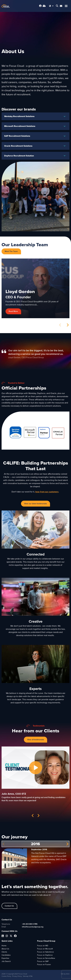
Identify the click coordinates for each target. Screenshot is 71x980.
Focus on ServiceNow (46, 958)
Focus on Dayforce (45, 955)
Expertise (5, 958)
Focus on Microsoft (45, 949)
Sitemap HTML (28, 976)
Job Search (6, 961)
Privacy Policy (17, 976)
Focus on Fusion (44, 964)
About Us (5, 949)
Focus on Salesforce (45, 952)
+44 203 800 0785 (30, 924)
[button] (68, 325)
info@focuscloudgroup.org (33, 927)
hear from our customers (47, 492)
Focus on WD (43, 946)
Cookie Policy (6, 976)
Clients (4, 952)
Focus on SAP (43, 961)
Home (4, 946)
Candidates (6, 955)
